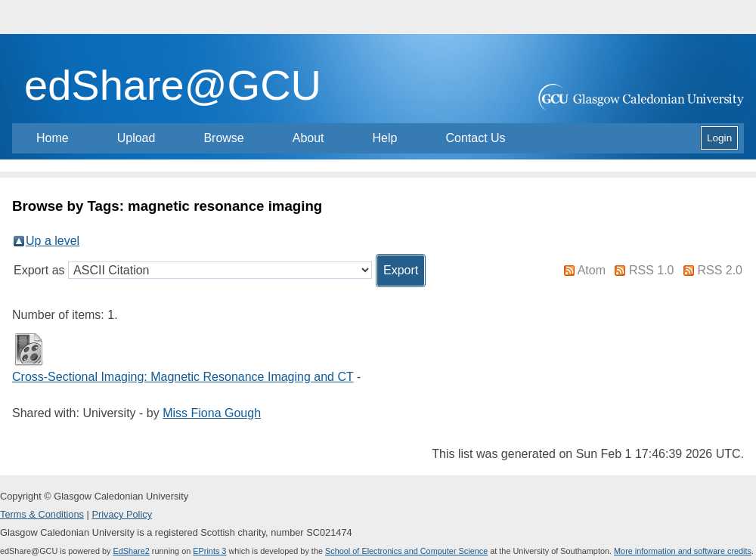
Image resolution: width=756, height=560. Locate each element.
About (308, 138)
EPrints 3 (209, 551)
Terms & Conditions (42, 514)
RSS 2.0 (720, 270)
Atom (592, 270)
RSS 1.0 (652, 270)
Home (53, 138)
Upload (136, 138)
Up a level (53, 241)
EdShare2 (131, 551)
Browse (223, 138)
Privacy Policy (122, 514)
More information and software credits (683, 551)
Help (385, 138)
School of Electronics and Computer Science (406, 551)
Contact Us (475, 138)
